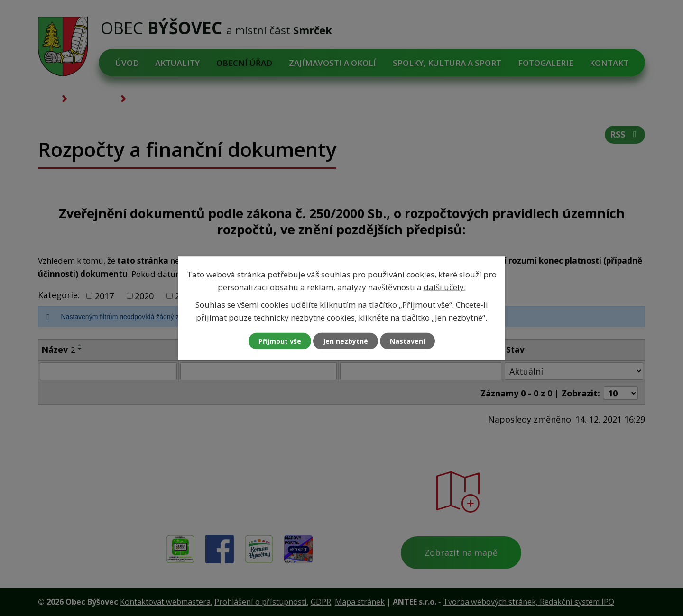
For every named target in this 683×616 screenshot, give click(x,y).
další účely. (445, 287)
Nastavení (407, 341)
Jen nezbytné (346, 341)
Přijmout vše (280, 341)
